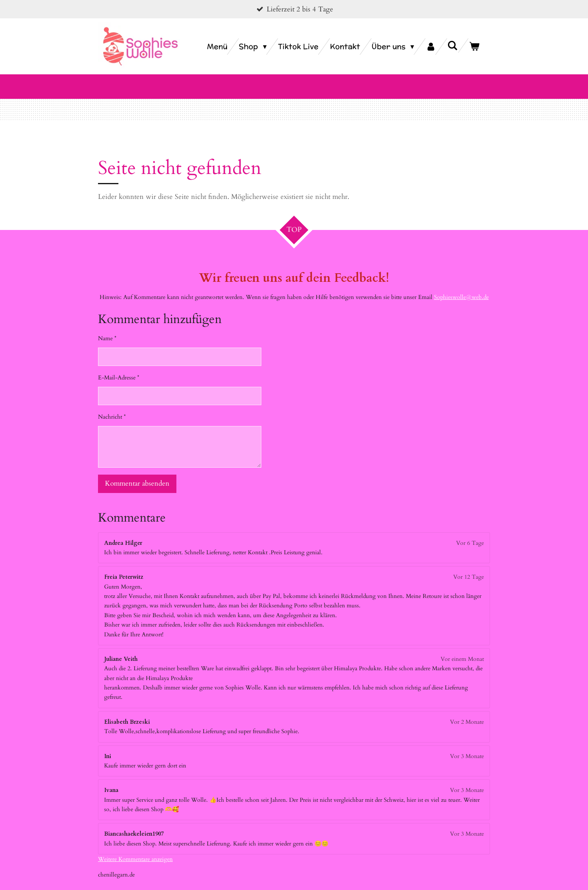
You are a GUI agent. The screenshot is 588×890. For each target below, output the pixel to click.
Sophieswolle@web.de (461, 287)
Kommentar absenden (137, 474)
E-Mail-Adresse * (119, 368)
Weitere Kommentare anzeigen (135, 849)
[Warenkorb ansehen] (474, 47)
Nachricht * (112, 407)
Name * (107, 329)
